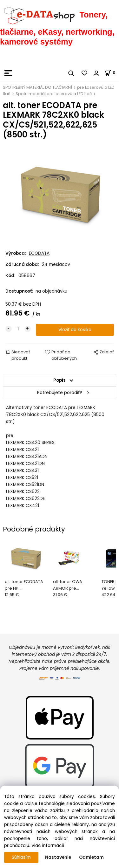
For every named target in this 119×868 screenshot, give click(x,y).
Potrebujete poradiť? (60, 393)
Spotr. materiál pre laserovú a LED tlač (54, 94)
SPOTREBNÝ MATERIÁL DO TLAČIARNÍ (37, 87)
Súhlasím (21, 857)
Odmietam (91, 857)
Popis (60, 380)
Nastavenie (58, 857)
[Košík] (112, 73)
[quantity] (18, 329)
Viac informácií (48, 846)
